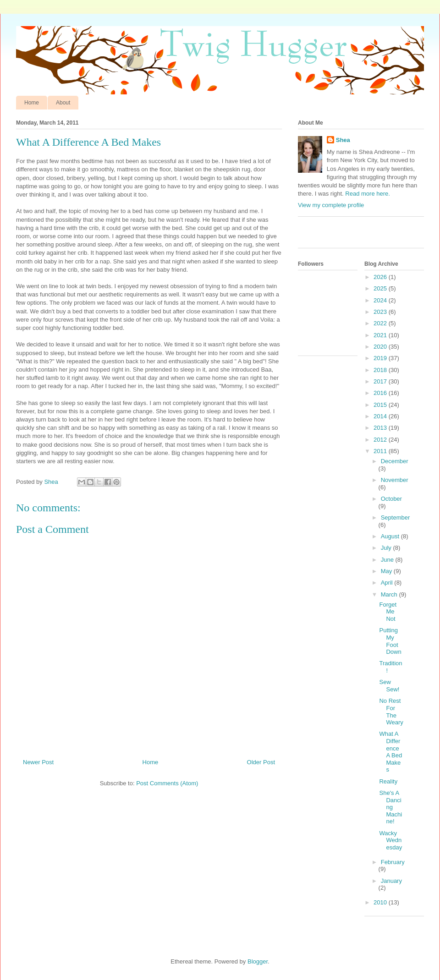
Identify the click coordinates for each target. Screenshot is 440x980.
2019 (381, 358)
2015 (381, 405)
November (395, 480)
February (393, 862)
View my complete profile (331, 205)
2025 (381, 288)
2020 (381, 347)
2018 (381, 370)
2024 (381, 300)
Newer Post (38, 762)
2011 (381, 451)
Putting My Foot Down (390, 641)
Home (32, 103)
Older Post (261, 762)
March (390, 594)
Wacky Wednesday (390, 840)
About (63, 103)
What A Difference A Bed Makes (390, 752)
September (396, 517)
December (395, 461)
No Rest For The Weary (391, 712)
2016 (381, 393)
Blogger (258, 961)
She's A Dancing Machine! (390, 807)
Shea (343, 140)
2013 (381, 428)
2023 (381, 312)
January (391, 881)
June (388, 560)
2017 (381, 381)
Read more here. (368, 194)
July (387, 548)
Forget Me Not (388, 612)
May (387, 571)
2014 (381, 416)
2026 (381, 277)
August (391, 536)
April (388, 583)
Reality (388, 781)
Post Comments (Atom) (167, 783)
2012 (381, 440)
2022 (381, 323)
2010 (381, 902)
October (391, 499)
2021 (381, 335)
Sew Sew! (389, 686)
